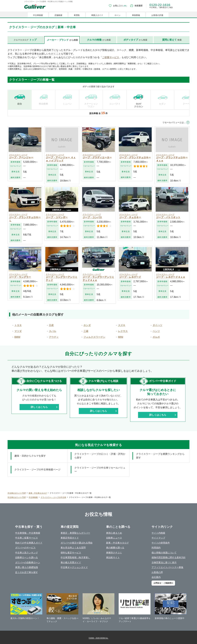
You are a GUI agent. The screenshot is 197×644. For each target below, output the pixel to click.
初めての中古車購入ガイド (29, 543)
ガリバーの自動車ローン (28, 562)
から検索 (99, 40)
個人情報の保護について (164, 553)
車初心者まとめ (114, 533)
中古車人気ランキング (27, 553)
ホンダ (87, 325)
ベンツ (156, 331)
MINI (121, 337)
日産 (51, 325)
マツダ (18, 331)
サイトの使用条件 (161, 543)
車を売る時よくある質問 (73, 548)
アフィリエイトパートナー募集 (167, 567)
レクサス (123, 331)
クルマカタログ (25, 40)
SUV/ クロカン (139, 105)
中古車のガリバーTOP (17, 493)
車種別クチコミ (114, 553)
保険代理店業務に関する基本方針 (169, 557)
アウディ (54, 337)
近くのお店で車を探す (27, 572)
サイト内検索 (158, 533)
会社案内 (156, 577)
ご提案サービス (111, 57)
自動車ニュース (114, 538)
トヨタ (18, 325)
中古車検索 (33, 497)
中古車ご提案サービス (27, 538)
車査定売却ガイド (70, 538)
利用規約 (156, 548)
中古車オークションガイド (74, 567)
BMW (17, 337)
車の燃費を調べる (115, 548)
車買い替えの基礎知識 (27, 567)
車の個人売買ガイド (71, 562)
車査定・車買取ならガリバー (75, 533)
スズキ (122, 325)
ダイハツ (157, 325)
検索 (172, 40)
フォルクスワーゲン (94, 337)
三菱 (86, 331)
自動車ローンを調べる (27, 557)
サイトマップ (158, 538)
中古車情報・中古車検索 (28, 533)
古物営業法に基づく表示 (164, 562)
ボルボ (156, 337)
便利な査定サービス (71, 553)
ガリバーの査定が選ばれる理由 (77, 543)
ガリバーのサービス (25, 548)
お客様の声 (157, 572)
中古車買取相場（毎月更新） (75, 557)
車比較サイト (113, 557)
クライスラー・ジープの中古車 (53, 497)
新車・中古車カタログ (38, 493)
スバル (53, 331)
